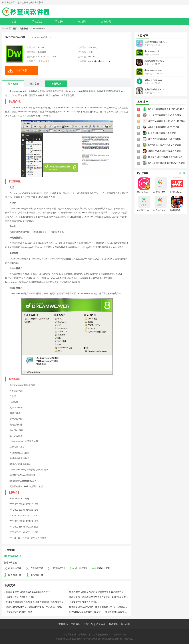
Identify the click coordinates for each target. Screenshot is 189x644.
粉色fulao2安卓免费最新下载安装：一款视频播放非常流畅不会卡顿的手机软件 (100, 612)
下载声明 (76, 624)
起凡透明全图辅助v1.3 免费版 (162, 133)
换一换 (182, 173)
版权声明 (113, 624)
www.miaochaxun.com (99, 61)
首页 (14, 22)
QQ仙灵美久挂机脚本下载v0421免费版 (167, 163)
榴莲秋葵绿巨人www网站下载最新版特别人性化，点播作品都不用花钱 (100, 607)
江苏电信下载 (103, 568)
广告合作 (101, 624)
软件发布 (88, 624)
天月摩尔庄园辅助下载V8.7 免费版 (165, 115)
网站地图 (126, 624)
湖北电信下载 (81, 568)
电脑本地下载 (15, 568)
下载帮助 (63, 624)
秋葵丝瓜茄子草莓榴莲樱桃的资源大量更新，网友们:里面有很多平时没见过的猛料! (100, 597)
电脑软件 (83, 22)
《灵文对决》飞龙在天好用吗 (20, 597)
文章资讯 (106, 22)
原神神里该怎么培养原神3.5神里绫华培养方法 (28, 592)
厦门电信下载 (59, 568)
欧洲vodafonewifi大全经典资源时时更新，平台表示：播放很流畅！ (36, 607)
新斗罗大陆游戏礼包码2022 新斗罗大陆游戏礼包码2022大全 (35, 602)
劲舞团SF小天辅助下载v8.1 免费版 (165, 151)
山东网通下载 (37, 575)
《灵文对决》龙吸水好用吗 (19, 612)
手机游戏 (37, 22)
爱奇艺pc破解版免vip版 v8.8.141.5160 (166, 121)
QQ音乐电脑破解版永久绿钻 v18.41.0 (166, 109)
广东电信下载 (37, 568)
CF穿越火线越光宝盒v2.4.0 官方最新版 (167, 145)
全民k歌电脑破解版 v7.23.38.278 (164, 127)
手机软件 (60, 22)
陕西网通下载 (15, 575)
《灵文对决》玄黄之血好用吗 (83, 602)
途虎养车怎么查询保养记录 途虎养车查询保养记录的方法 (96, 592)
